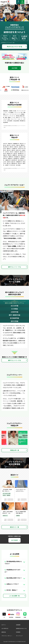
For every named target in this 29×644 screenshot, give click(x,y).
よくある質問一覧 (15, 596)
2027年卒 (14, 68)
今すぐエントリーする (15, 47)
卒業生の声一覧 (14, 450)
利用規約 (18, 632)
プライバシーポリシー (7, 636)
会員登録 (22, 2)
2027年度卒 (14, 540)
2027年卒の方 (5, 628)
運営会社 (4, 632)
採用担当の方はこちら (21, 628)
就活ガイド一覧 (14, 527)
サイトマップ (19, 636)
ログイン (18, 2)
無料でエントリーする (14, 267)
